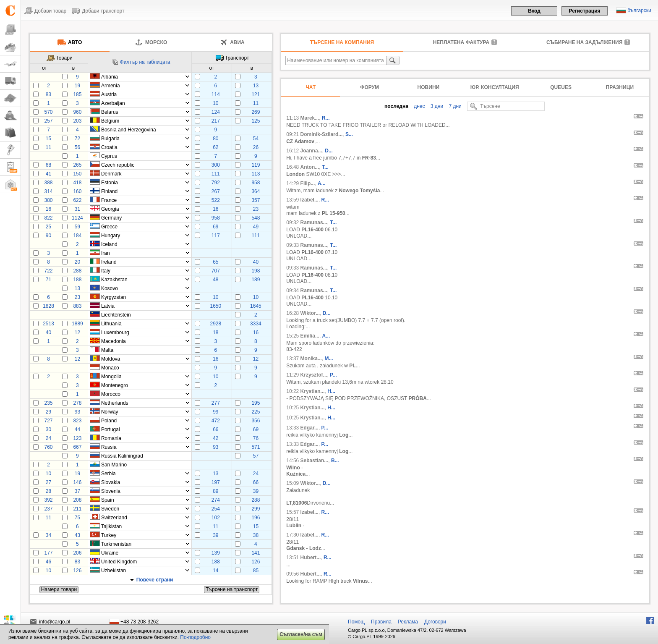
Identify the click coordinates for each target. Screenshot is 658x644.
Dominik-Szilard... (322, 134)
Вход (534, 11)
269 (256, 112)
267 (216, 191)
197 (216, 482)
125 (256, 121)
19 (77, 86)
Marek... (310, 118)
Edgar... (309, 428)
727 (48, 421)
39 (256, 491)
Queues (561, 87)
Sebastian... (315, 461)
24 (48, 438)
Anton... (310, 167)
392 (48, 500)
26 (256, 147)
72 (77, 139)
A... (322, 183)
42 (215, 438)
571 (256, 447)
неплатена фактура (461, 42)
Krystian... (313, 391)
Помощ (356, 622)
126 (256, 562)
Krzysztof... (314, 375)
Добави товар (50, 11)
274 (216, 500)
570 (48, 112)
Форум (369, 87)
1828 (48, 306)
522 (216, 200)
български (639, 10)
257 (48, 121)
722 (48, 271)
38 (256, 535)
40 (256, 262)
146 (77, 482)
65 (215, 262)
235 (48, 403)
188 (77, 280)
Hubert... (311, 558)
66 (215, 429)
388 (48, 183)
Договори (435, 622)
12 (77, 332)
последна (396, 106)
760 (48, 447)
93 (77, 412)
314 (48, 191)
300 (216, 165)
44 (77, 429)
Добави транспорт (103, 11)
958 (256, 183)
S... (349, 134)
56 (77, 147)
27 (48, 482)
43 (77, 535)
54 (256, 139)
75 (77, 518)
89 (215, 491)
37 (77, 491)
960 (77, 112)
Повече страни (155, 580)
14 (215, 571)
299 (256, 509)
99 (215, 412)
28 (48, 491)
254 (216, 509)
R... (326, 118)
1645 (256, 306)
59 (77, 227)
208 (77, 500)
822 (48, 218)
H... (331, 391)
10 (215, 103)
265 (77, 165)
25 (48, 227)
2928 (215, 324)
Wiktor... (310, 313)
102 (216, 518)
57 (256, 456)
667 (77, 447)
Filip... (308, 183)
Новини (429, 87)
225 (256, 412)
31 (77, 209)
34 (48, 535)
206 (77, 553)
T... (325, 167)
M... (329, 359)
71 (48, 280)
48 (215, 280)
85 (256, 571)
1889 (77, 324)
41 (48, 174)
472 (216, 421)
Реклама (408, 622)
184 (77, 236)
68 (48, 165)
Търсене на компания (342, 42)
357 (256, 200)
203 (77, 121)
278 (77, 403)
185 (77, 94)
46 (48, 562)
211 (77, 509)
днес (419, 106)
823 (77, 421)
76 (256, 438)
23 (256, 209)
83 (48, 94)
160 (77, 191)
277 (216, 403)
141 (256, 553)
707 (216, 271)
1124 (77, 218)
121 (256, 94)
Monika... (311, 359)
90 (48, 236)
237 (48, 509)
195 (256, 403)
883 (77, 306)
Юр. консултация (495, 87)
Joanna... (311, 151)
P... (333, 375)
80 (215, 139)
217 (216, 121)
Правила (381, 622)
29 (48, 412)
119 (256, 165)
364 (256, 191)
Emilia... (310, 336)
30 (48, 429)
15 (48, 139)
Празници (620, 87)
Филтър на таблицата (145, 62)
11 (256, 103)
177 (48, 553)
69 (215, 227)
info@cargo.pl (55, 622)
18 (215, 332)
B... (335, 461)
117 (216, 236)
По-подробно (195, 637)
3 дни (436, 106)
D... (329, 151)
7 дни (454, 106)
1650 (215, 306)
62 (215, 147)
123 (77, 438)
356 (256, 421)
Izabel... (309, 200)
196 (256, 518)
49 (256, 227)
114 (216, 94)
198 (256, 271)
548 (256, 218)
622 (77, 200)
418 (77, 183)
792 (216, 183)
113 (256, 174)
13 (256, 86)
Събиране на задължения (584, 42)
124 (216, 112)
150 (77, 174)
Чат (311, 87)
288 (77, 271)
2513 (48, 324)
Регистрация (584, 11)
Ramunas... (314, 223)
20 (77, 262)
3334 (256, 324)
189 (256, 280)
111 (216, 174)
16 (48, 209)
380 (48, 200)
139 (216, 553)
